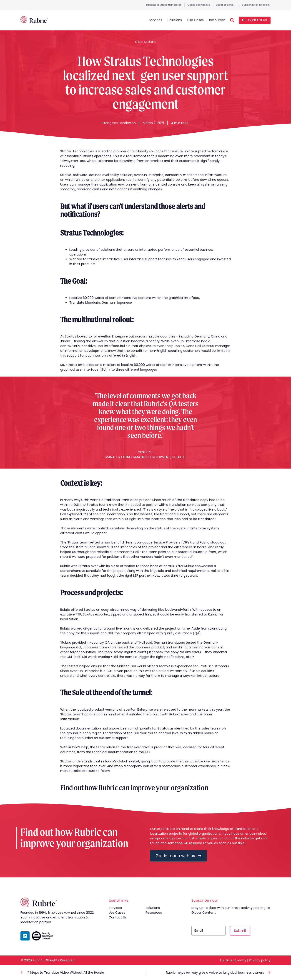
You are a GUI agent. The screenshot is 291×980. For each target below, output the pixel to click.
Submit (240, 931)
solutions (153, 908)
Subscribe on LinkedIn (256, 5)
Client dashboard (199, 5)
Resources (217, 20)
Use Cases (196, 20)
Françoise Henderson (119, 123)
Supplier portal (225, 5)
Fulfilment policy (233, 960)
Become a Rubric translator (164, 5)
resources (154, 913)
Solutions (175, 20)
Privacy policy (260, 960)
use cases (117, 913)
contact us (118, 917)
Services (156, 20)
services (115, 908)
